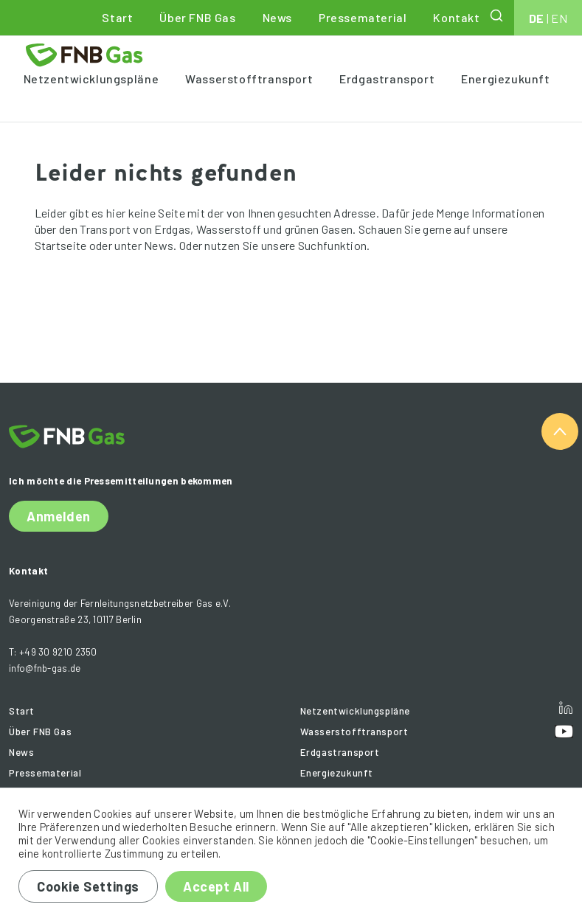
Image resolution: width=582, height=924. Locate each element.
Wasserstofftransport (249, 79)
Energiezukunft (505, 79)
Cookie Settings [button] (88, 886)
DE (537, 18)
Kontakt (456, 17)
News (277, 17)
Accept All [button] (216, 886)
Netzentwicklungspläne (91, 79)
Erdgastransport (387, 79)
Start (117, 17)
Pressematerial (363, 17)
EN (559, 18)
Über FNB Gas (197, 17)
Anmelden (59, 516)
